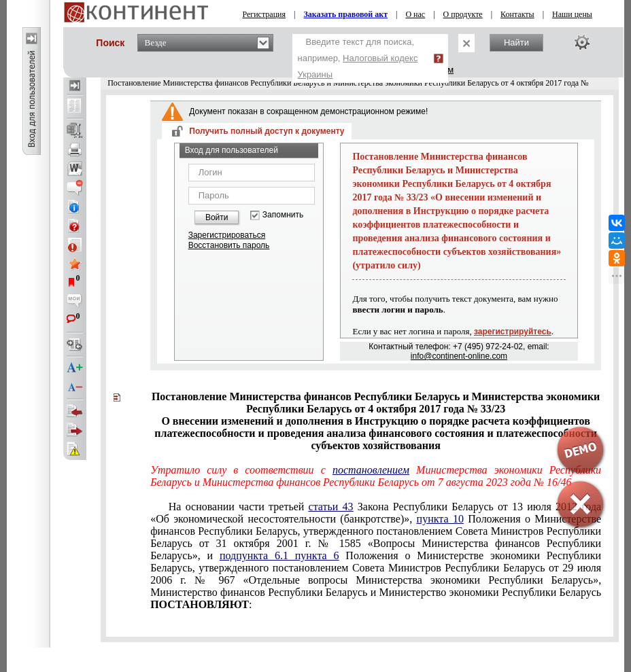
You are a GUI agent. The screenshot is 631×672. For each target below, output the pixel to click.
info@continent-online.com (459, 356)
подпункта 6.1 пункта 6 (279, 555)
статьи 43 (331, 507)
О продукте (463, 14)
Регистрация (264, 14)
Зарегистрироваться (227, 235)
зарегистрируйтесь (513, 332)
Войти (217, 217)
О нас (415, 14)
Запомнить (283, 215)
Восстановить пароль (229, 245)
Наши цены (572, 14)
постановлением (371, 470)
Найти (516, 42)
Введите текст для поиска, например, (358, 58)
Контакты (517, 14)
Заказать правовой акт (345, 14)
